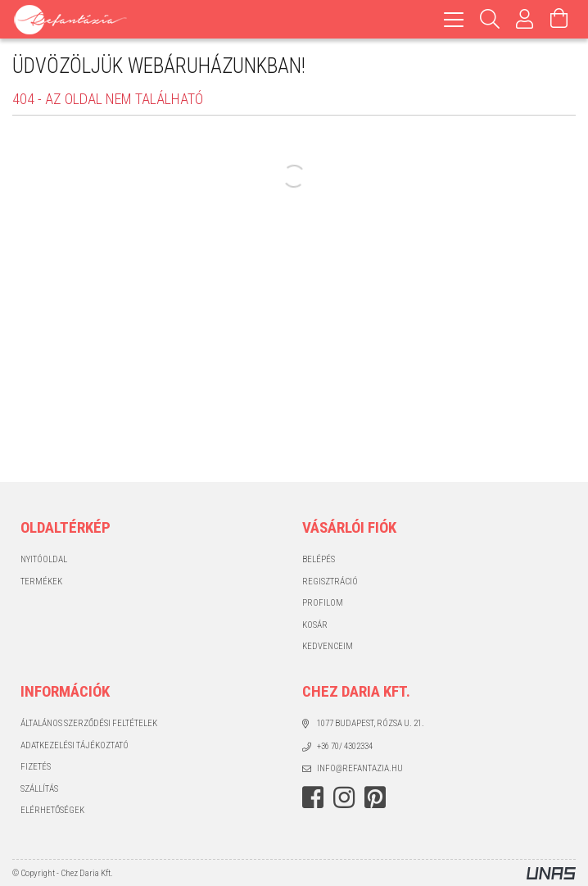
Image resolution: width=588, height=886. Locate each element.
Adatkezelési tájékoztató (75, 745)
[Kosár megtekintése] (559, 19)
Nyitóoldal (44, 559)
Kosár (315, 625)
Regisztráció (330, 582)
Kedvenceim (328, 646)
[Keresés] (490, 19)
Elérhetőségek (52, 810)
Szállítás (39, 789)
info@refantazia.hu (360, 768)
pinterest (375, 797)
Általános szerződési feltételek (89, 723)
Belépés (319, 559)
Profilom (323, 603)
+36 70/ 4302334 (345, 746)
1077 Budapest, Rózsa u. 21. (371, 723)
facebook (313, 797)
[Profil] (525, 19)
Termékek (41, 582)
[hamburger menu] (454, 19)
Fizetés (36, 767)
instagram (344, 797)
